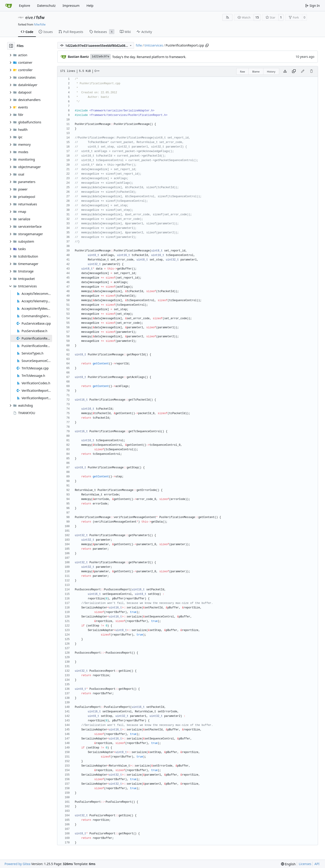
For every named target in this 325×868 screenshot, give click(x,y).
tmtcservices (154, 45)
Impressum (71, 6)
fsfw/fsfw (40, 25)
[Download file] (285, 71)
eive (29, 17)
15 (257, 17)
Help (90, 6)
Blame (256, 72)
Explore (24, 6)
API (317, 864)
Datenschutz (46, 6)
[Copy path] (207, 45)
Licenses (305, 864)
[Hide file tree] (11, 46)
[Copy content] (294, 71)
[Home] (9, 6)
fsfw (40, 17)
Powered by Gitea (17, 864)
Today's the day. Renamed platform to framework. (149, 57)
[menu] (288, 864)
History (271, 72)
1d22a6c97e (100, 57)
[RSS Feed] (227, 17)
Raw (243, 72)
